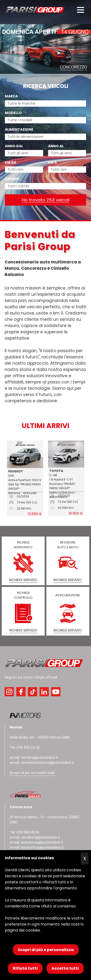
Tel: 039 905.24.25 (25, 747)
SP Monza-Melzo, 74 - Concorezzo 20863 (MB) (45, 815)
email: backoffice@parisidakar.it (37, 847)
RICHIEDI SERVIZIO (23, 580)
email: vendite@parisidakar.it (34, 758)
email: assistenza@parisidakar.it (36, 842)
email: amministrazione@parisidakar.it (42, 763)
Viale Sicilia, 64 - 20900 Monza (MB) (40, 737)
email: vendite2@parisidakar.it (35, 837)
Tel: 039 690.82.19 (24, 832)
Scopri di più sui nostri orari (32, 773)
